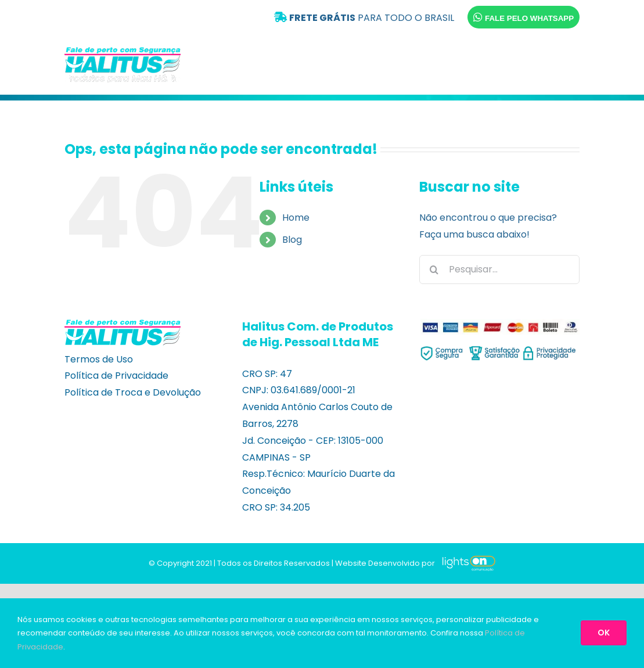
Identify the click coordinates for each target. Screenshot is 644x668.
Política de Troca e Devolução (133, 392)
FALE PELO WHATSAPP (524, 17)
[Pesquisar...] (499, 270)
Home (296, 218)
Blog (292, 240)
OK (604, 633)
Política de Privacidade (116, 376)
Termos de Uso (99, 359)
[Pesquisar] (434, 270)
